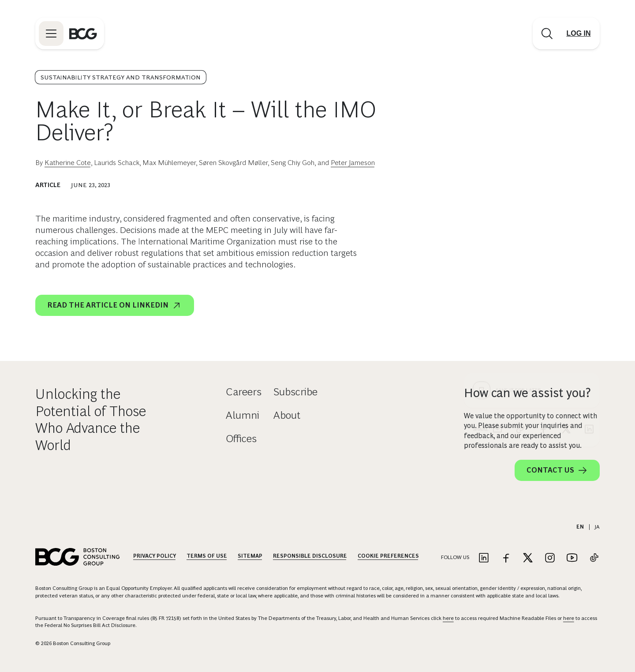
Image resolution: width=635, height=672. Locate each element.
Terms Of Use (207, 556)
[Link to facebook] (506, 558)
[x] (566, 269)
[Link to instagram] (550, 558)
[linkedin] (589, 269)
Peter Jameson (353, 163)
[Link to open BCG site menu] (51, 34)
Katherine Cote (68, 163)
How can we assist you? (527, 393)
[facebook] (543, 269)
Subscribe (295, 392)
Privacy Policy (155, 556)
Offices (241, 438)
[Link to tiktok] (594, 558)
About (287, 415)
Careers (244, 392)
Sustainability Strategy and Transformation (121, 77)
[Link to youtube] (572, 558)
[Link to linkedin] (484, 558)
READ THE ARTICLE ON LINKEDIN (115, 305)
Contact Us (557, 470)
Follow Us (455, 557)
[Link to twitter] (528, 558)
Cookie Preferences (388, 556)
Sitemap (250, 556)
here (448, 618)
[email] (497, 269)
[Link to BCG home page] (83, 34)
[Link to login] (579, 34)
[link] (520, 269)
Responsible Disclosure (310, 556)
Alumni (243, 415)
